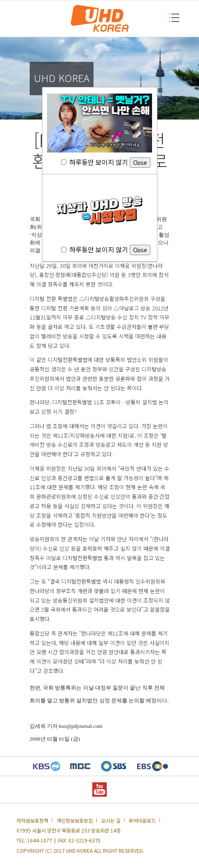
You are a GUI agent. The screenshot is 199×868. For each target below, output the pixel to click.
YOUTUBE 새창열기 (99, 789)
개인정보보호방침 (75, 821)
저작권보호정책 (32, 821)
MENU (171, 18)
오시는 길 (111, 821)
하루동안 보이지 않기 (106, 162)
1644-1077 (40, 840)
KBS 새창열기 (47, 766)
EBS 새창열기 (153, 766)
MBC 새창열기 (80, 766)
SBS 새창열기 (114, 766)
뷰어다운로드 (142, 821)
